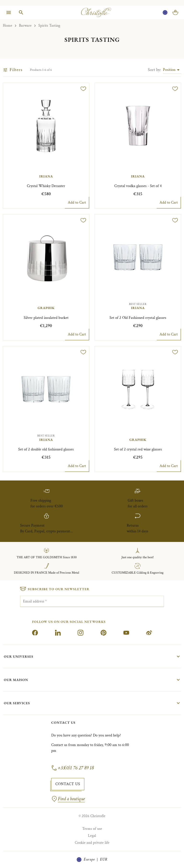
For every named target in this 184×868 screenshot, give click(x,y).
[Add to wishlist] (83, 89)
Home (8, 26)
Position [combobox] (169, 70)
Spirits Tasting (49, 26)
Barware (25, 26)
